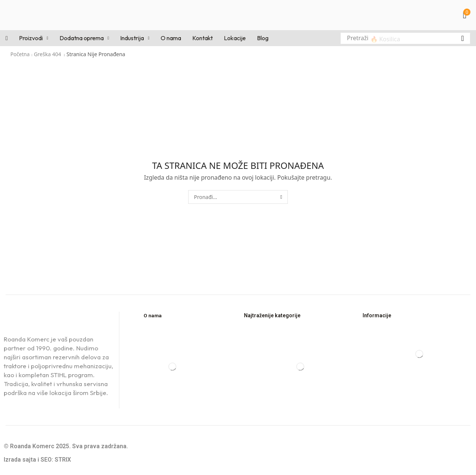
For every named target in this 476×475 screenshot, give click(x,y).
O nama (153, 315)
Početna (20, 54)
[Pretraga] (463, 38)
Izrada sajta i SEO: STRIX (37, 460)
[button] (467, 15)
